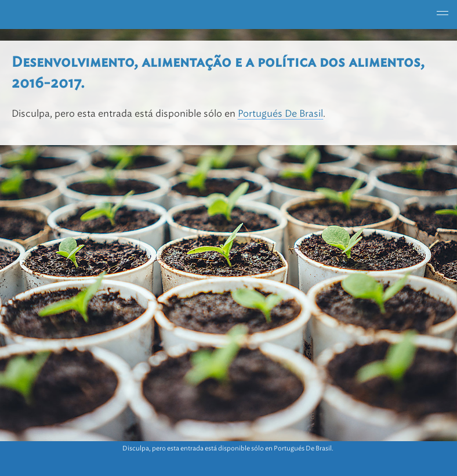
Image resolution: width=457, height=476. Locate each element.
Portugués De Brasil (280, 113)
